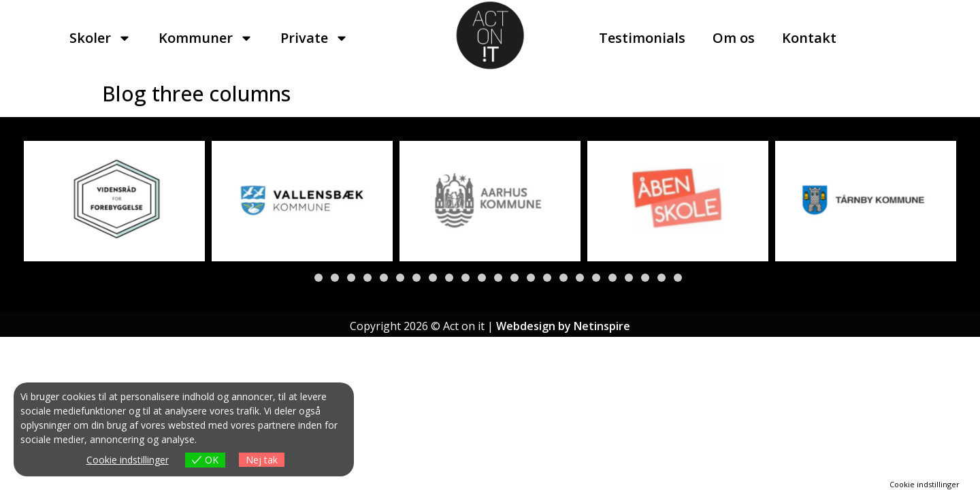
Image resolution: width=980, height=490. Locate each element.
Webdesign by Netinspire (563, 326)
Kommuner (206, 38)
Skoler (100, 38)
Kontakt (809, 38)
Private (314, 38)
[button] (302, 278)
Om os (734, 38)
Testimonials (642, 38)
